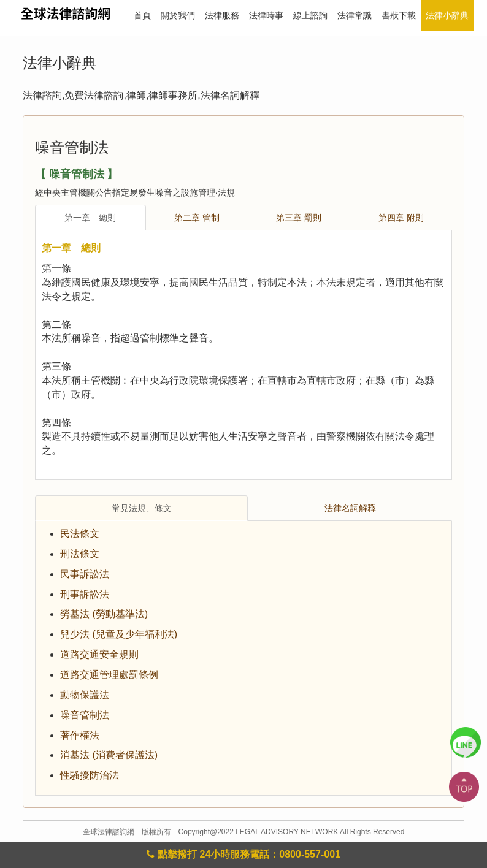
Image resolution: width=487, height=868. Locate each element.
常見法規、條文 (142, 508)
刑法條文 (80, 554)
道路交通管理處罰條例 (109, 675)
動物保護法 (85, 695)
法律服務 (222, 15)
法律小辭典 (447, 15)
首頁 (142, 15)
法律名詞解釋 (350, 508)
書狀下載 (399, 15)
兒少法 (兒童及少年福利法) (119, 634)
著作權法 (80, 735)
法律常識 (355, 15)
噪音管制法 (85, 715)
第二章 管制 (197, 218)
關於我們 (178, 15)
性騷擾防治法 (90, 775)
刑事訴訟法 (85, 594)
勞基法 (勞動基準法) (104, 614)
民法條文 (80, 534)
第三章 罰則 (299, 218)
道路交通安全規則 (99, 654)
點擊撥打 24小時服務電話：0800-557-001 (243, 854)
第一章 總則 (90, 218)
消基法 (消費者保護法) (109, 755)
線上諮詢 (310, 15)
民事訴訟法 (85, 574)
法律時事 (266, 15)
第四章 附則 (401, 218)
